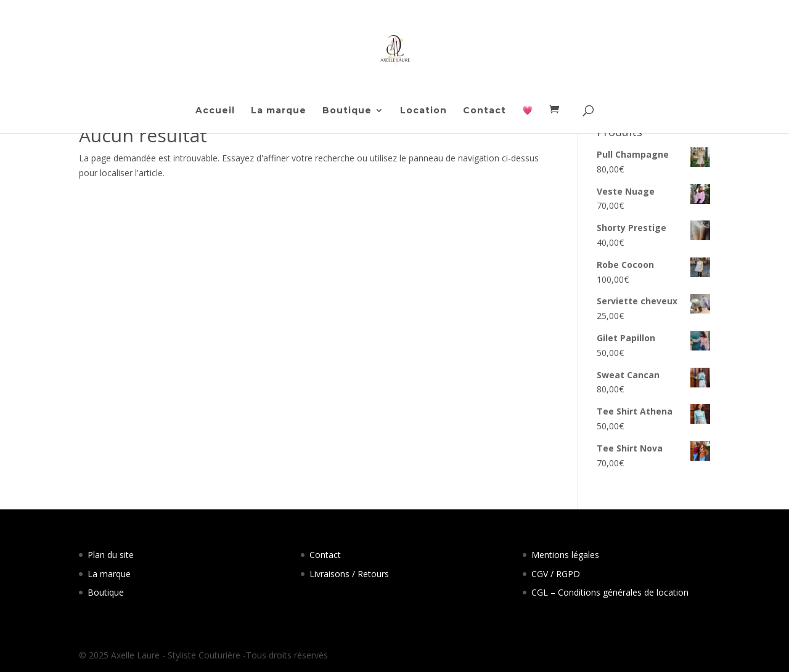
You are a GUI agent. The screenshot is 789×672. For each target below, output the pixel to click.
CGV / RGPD (556, 574)
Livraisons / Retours (349, 574)
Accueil (215, 111)
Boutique (347, 111)
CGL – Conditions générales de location (610, 592)
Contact (484, 111)
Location (423, 111)
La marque (279, 111)
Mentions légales (565, 555)
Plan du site (111, 555)
